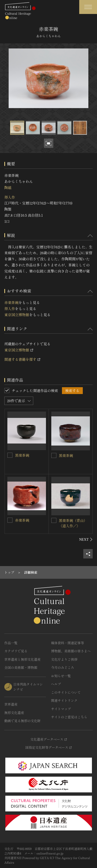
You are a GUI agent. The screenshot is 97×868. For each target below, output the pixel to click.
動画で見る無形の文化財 (22, 721)
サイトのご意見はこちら (69, 717)
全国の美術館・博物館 (21, 667)
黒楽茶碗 (22, 455)
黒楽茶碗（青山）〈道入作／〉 (73, 523)
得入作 (10, 197)
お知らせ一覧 (61, 676)
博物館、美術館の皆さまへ (71, 651)
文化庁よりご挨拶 (64, 659)
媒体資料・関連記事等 (68, 643)
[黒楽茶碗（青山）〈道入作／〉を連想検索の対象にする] (54, 520)
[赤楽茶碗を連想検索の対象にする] (10, 520)
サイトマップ (61, 709)
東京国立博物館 (17, 315)
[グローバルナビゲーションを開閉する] (88, 7)
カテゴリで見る (16, 651)
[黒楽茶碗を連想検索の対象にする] (10, 455)
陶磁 (8, 188)
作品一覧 (11, 643)
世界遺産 (11, 704)
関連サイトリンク (64, 700)
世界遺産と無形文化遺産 (22, 659)
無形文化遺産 (14, 713)
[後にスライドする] (86, 539)
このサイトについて (66, 692)
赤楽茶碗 (11, 302)
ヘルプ (56, 684)
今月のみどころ (63, 667)
